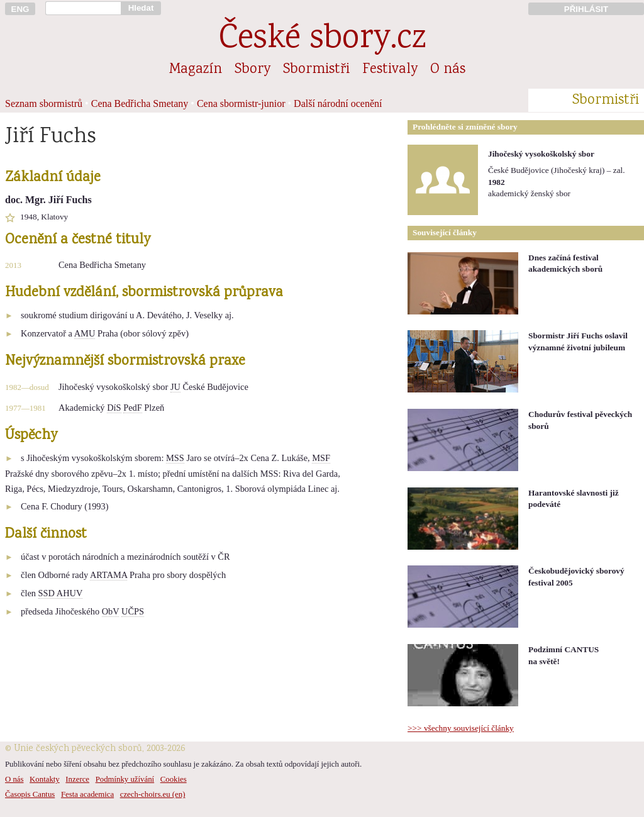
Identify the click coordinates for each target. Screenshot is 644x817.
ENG (20, 9)
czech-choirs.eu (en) (153, 794)
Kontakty (45, 779)
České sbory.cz (322, 40)
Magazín (196, 70)
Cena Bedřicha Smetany (140, 103)
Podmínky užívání (125, 779)
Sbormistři (316, 70)
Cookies (174, 779)
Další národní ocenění (338, 103)
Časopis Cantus (30, 794)
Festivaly (390, 70)
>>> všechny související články (461, 728)
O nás (448, 70)
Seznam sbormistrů (44, 103)
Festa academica (87, 794)
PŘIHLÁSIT (586, 9)
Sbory (253, 70)
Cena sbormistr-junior (241, 103)
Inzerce (77, 779)
